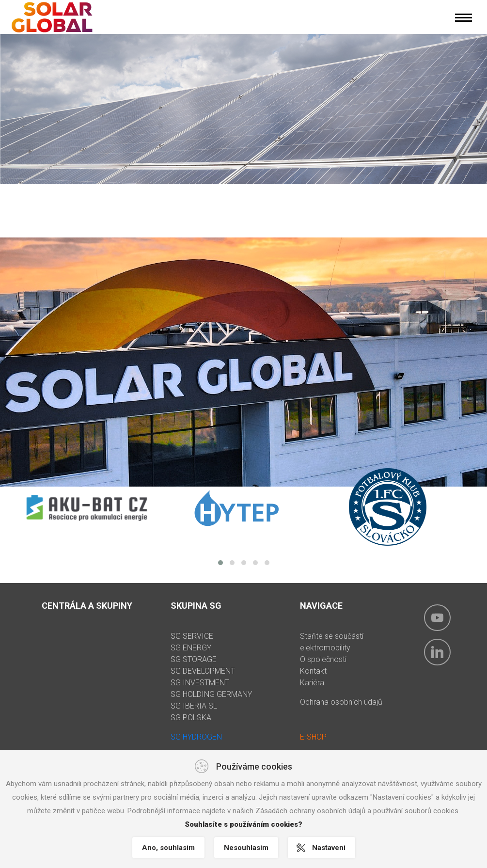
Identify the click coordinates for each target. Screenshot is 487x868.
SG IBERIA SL (194, 706)
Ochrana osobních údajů (341, 702)
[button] (220, 563)
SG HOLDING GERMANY (211, 694)
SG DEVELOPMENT (203, 671)
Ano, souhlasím (168, 848)
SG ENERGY (191, 648)
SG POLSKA (191, 718)
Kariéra (312, 683)
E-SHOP (313, 737)
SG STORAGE (194, 659)
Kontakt (313, 671)
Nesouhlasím (246, 848)
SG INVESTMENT (200, 683)
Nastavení (329, 848)
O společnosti (323, 659)
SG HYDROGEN (196, 737)
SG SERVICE (192, 636)
